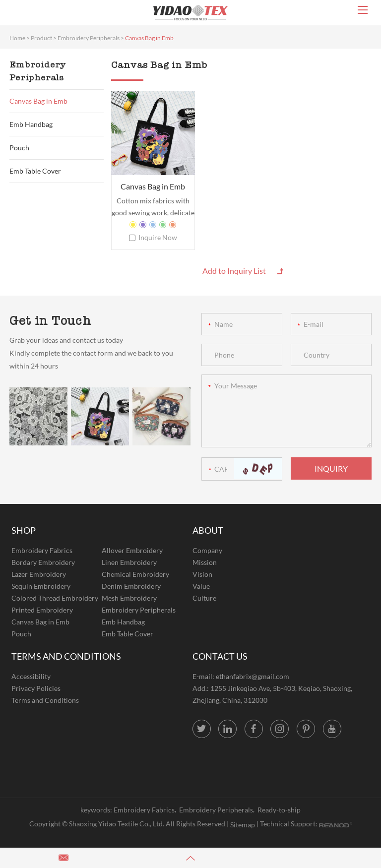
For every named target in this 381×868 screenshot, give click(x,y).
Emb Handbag (31, 124)
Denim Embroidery (131, 586)
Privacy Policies (36, 688)
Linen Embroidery (129, 562)
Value (201, 586)
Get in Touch (50, 321)
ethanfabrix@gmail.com (253, 676)
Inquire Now (158, 237)
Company (207, 550)
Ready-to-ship (279, 810)
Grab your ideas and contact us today (66, 340)
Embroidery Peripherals (89, 38)
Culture (204, 598)
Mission (205, 562)
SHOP (24, 530)
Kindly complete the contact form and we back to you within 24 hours (91, 359)
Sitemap (243, 825)
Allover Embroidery (132, 550)
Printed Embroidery (42, 610)
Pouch (19, 148)
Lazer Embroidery (39, 574)
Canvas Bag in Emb (149, 38)
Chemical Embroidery (135, 574)
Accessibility (31, 676)
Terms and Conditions (45, 700)
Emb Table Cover (35, 171)
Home (17, 38)
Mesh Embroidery (129, 598)
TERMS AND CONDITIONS (66, 656)
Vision (202, 574)
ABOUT (208, 530)
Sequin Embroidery (41, 586)
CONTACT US (220, 656)
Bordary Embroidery (43, 562)
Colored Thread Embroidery (55, 598)
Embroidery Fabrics (42, 550)
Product (41, 38)
